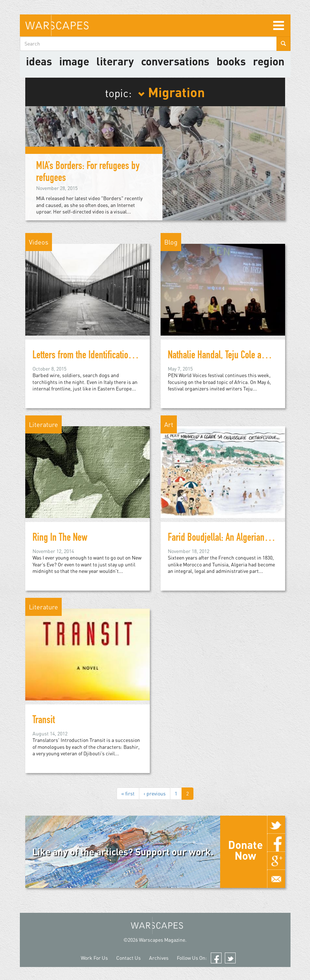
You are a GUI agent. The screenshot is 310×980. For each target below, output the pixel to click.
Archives (159, 958)
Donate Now (245, 850)
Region (269, 61)
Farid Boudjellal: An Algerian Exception (233, 539)
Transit (44, 721)
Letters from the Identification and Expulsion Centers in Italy (134, 356)
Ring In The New (60, 539)
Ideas (39, 61)
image (74, 61)
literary (115, 61)
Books (231, 61)
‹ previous (155, 793)
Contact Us (128, 958)
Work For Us (94, 958)
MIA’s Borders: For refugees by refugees (88, 173)
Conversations (175, 61)
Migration (171, 92)
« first (128, 793)
